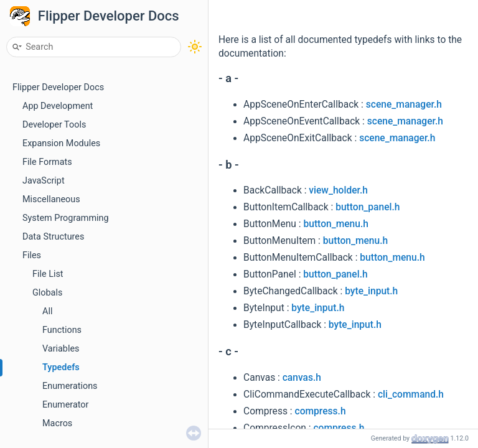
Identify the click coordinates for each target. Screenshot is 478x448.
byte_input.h (371, 291)
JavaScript (44, 181)
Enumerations (70, 386)
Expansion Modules (61, 143)
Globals (47, 293)
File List (48, 274)
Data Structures (53, 237)
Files (32, 255)
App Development (58, 106)
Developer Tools (54, 125)
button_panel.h (368, 207)
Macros (57, 423)
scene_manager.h (404, 105)
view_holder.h (338, 190)
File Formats (47, 162)
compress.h (321, 411)
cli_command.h (411, 394)
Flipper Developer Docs (109, 16)
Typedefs (61, 367)
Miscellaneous (51, 199)
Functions (62, 330)
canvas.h (302, 378)
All (47, 311)
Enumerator (65, 405)
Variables (61, 349)
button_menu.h (335, 224)
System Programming (66, 218)
